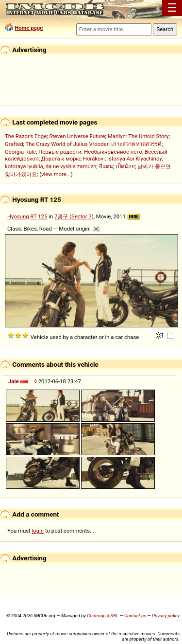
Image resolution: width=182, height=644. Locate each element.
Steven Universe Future (77, 136)
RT (33, 216)
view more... (56, 174)
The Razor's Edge (26, 136)
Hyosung (18, 216)
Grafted (14, 144)
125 (42, 216)
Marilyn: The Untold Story (138, 136)
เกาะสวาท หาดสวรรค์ (137, 144)
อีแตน (106, 166)
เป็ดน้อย (125, 166)
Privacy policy (166, 616)
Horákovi (94, 159)
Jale (14, 381)
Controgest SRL (103, 616)
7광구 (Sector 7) (74, 216)
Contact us (135, 616)
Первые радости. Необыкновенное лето (90, 152)
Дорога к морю (61, 159)
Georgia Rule (20, 152)
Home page (29, 28)
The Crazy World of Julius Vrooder (67, 144)
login (38, 531)
